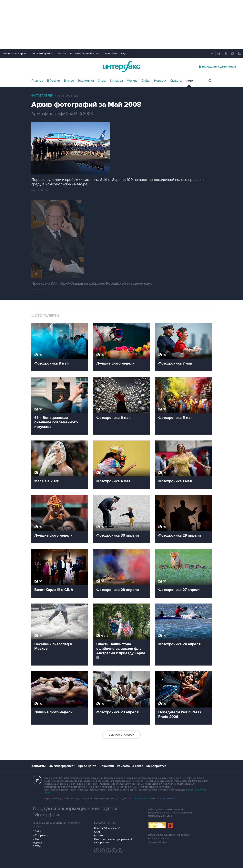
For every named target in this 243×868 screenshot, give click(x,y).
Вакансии (107, 766)
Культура (116, 81)
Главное (37, 81)
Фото (189, 81)
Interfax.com (64, 53)
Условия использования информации (169, 835)
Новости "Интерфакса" (107, 828)
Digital (146, 81)
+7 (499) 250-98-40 (139, 799)
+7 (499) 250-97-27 (167, 799)
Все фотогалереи (121, 735)
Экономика (86, 81)
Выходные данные (159, 839)
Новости (160, 81)
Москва (132, 81)
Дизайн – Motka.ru (158, 842)
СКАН (98, 832)
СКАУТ (37, 839)
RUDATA (99, 836)
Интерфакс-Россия (87, 53)
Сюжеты (176, 81)
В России (54, 81)
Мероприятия (156, 766)
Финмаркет (110, 53)
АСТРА (37, 846)
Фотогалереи (42, 96)
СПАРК (37, 832)
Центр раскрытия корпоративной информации (113, 841)
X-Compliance (40, 835)
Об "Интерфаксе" (42, 53)
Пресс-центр (87, 766)
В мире (69, 81)
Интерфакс (122, 66)
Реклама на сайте (130, 766)
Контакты (38, 766)
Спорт (102, 81)
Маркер (37, 843)
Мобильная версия (15, 53)
